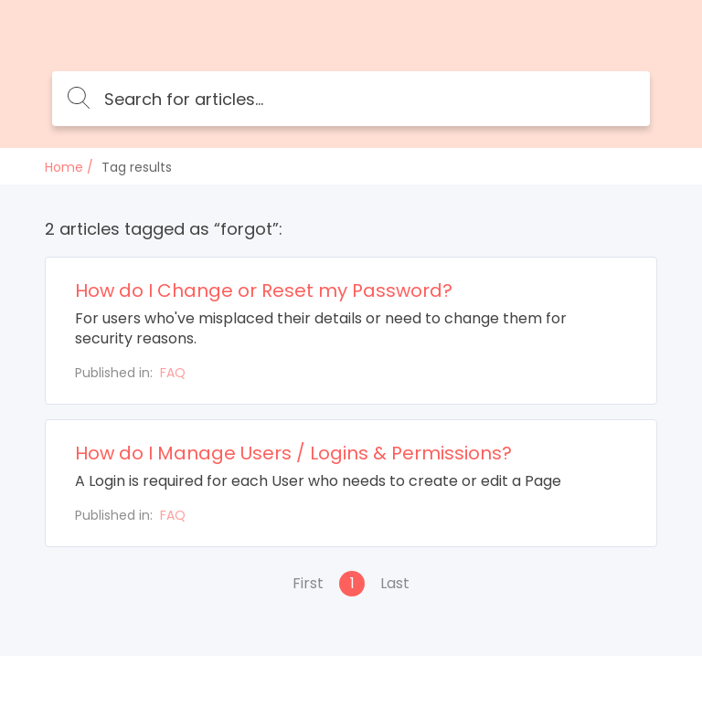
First (308, 583)
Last (395, 583)
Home (64, 167)
